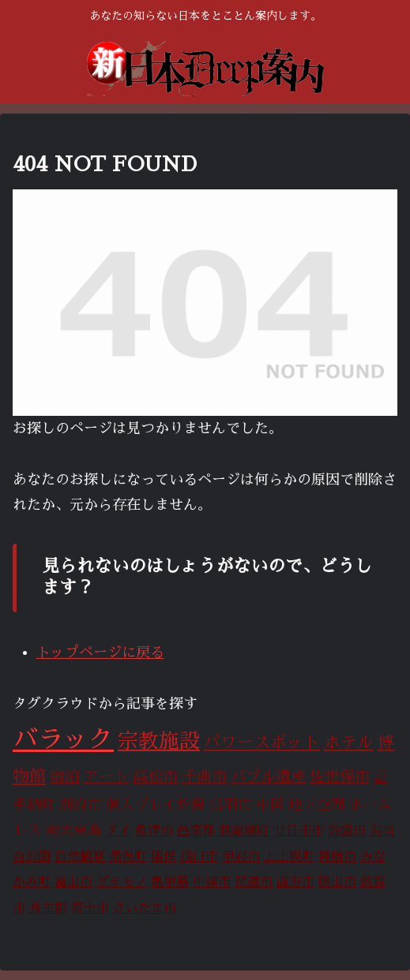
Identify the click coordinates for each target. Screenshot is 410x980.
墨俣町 (128, 857)
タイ (118, 831)
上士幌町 (289, 857)
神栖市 (337, 857)
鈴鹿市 (347, 831)
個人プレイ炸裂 (156, 805)
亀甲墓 (170, 882)
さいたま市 (145, 908)
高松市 (155, 777)
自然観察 (80, 857)
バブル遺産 (268, 777)
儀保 (164, 857)
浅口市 (199, 857)
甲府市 (241, 857)
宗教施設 (159, 741)
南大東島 (73, 830)
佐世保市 (340, 777)
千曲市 (204, 777)
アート (106, 777)
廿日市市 (299, 831)
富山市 (73, 882)
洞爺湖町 (244, 831)
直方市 (295, 882)
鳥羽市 (231, 805)
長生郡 (48, 908)
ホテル (349, 742)
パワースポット (262, 742)
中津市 (212, 882)
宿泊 (65, 777)
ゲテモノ (122, 882)
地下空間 (317, 805)
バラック (63, 739)
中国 (270, 805)
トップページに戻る (100, 653)
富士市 (90, 908)
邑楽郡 (196, 831)
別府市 (81, 805)
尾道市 (254, 882)
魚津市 (154, 831)
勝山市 (337, 882)
